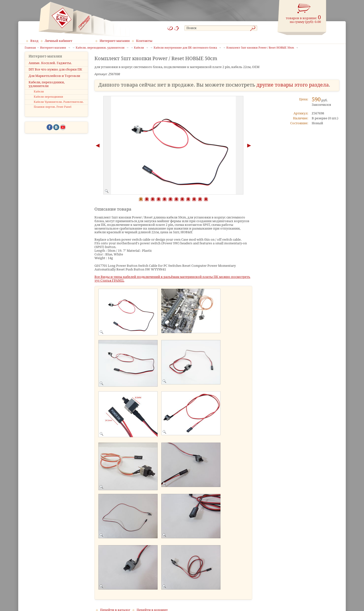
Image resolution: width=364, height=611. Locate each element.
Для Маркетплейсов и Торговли (54, 80)
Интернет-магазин (115, 41)
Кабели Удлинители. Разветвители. (59, 106)
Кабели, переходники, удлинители (47, 89)
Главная (30, 48)
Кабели (39, 96)
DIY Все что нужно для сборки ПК (55, 74)
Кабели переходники (48, 101)
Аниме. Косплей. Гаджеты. (50, 67)
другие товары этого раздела (293, 85)
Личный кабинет (58, 41)
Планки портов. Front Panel (53, 111)
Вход (34, 41)
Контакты (144, 41)
